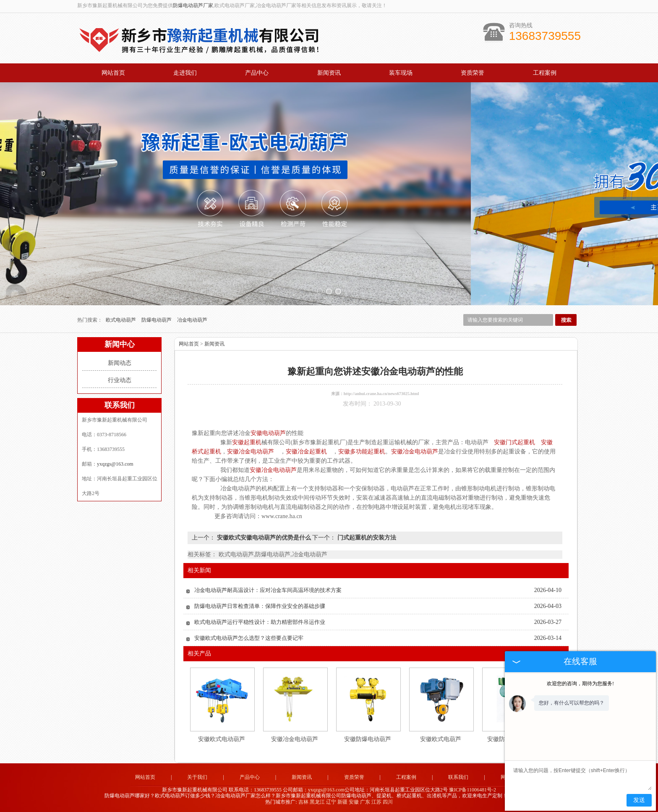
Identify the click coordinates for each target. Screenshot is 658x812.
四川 (388, 802)
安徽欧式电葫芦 (441, 739)
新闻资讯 (329, 73)
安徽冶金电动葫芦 (295, 739)
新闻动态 (120, 363)
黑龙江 (317, 802)
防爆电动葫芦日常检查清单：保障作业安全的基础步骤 (260, 606)
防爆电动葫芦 (157, 320)
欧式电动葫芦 (121, 320)
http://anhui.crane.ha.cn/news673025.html (381, 394)
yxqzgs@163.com (115, 464)
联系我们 (458, 777)
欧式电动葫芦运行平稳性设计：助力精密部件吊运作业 (260, 622)
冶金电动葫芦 (192, 320)
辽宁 (331, 802)
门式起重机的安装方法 (366, 538)
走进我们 (185, 73)
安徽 (354, 802)
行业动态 (120, 380)
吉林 (303, 802)
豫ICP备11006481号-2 (473, 790)
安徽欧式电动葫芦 (222, 739)
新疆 (342, 802)
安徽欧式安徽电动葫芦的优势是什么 (264, 538)
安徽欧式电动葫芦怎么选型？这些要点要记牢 (249, 638)
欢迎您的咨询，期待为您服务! (580, 684)
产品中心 (257, 73)
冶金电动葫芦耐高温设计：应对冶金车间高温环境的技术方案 (268, 590)
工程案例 (545, 73)
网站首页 (113, 73)
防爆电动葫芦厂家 (193, 5)
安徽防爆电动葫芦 (368, 739)
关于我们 (197, 777)
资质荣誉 (473, 73)
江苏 (376, 802)
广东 (365, 802)
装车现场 (401, 73)
